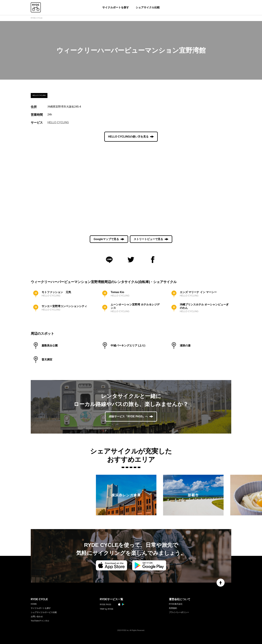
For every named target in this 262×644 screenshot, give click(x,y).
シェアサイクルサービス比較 (44, 612)
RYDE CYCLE (37, 18)
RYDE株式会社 (176, 604)
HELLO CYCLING (58, 122)
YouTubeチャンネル (40, 621)
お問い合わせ (37, 617)
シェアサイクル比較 (148, 7)
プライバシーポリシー (179, 612)
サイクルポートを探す (116, 7)
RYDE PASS (105, 605)
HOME (34, 604)
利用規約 (173, 608)
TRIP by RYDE (107, 609)
